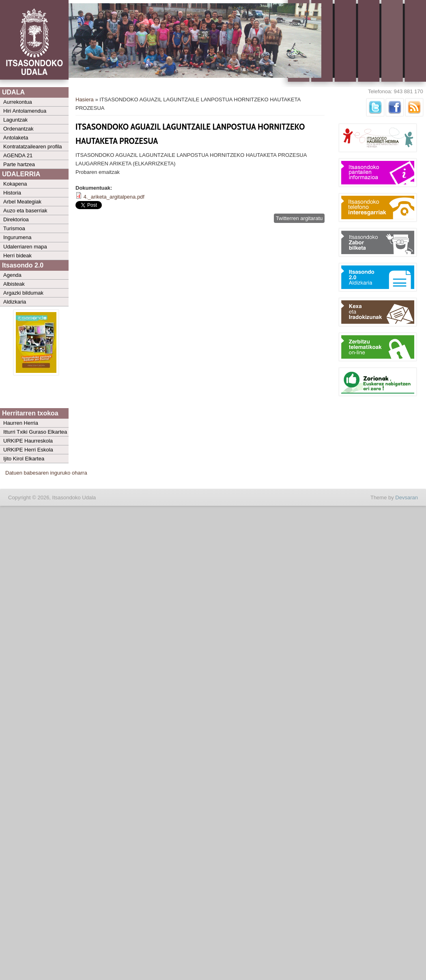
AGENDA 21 (18, 155)
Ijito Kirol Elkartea (24, 459)
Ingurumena (17, 237)
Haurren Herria (21, 423)
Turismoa (14, 228)
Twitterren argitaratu (299, 218)
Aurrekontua (18, 102)
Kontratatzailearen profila (33, 147)
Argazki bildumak (23, 293)
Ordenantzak (18, 129)
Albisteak (14, 284)
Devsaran (407, 497)
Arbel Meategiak (22, 202)
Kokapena (15, 184)
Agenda (12, 275)
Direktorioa (16, 219)
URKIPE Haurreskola (28, 441)
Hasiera (85, 99)
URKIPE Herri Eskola (28, 450)
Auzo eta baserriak (25, 211)
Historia (12, 193)
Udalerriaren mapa (25, 247)
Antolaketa (16, 138)
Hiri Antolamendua (25, 111)
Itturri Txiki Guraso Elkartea (35, 432)
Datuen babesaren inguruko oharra (46, 473)
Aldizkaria (15, 302)
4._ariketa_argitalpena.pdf (114, 197)
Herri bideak (17, 256)
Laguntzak (15, 120)
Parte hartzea (19, 164)
